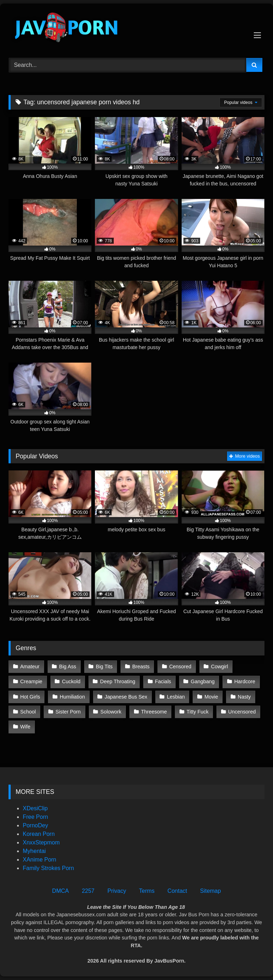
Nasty (244, 697)
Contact (177, 891)
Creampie (31, 681)
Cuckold (71, 681)
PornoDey (35, 825)
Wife (25, 727)
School (28, 712)
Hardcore (245, 681)
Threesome (154, 712)
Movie (211, 697)
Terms (147, 891)
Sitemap (211, 891)
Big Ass (68, 666)
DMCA (61, 891)
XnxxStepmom (41, 842)
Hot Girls (30, 697)
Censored (180, 666)
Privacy (117, 891)
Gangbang (203, 681)
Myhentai (34, 851)
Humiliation (72, 697)
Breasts (141, 666)
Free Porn (35, 817)
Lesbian (176, 697)
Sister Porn (68, 712)
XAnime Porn (39, 860)
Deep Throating (118, 681)
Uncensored (242, 712)
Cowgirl (220, 666)
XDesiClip (35, 808)
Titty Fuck (198, 712)
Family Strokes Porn (48, 868)
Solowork (111, 712)
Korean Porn (39, 834)
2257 (88, 891)
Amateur (30, 666)
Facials (163, 681)
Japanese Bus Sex (126, 697)
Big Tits (104, 666)
